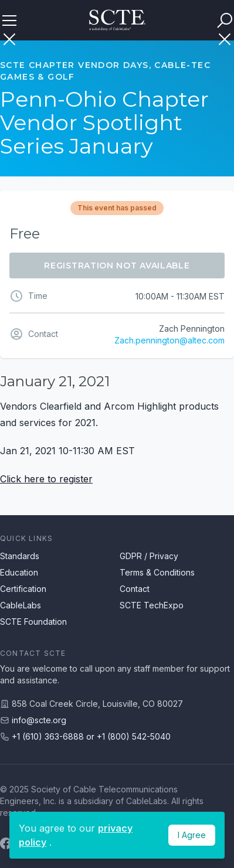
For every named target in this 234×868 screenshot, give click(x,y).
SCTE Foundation (33, 622)
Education (19, 572)
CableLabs (21, 605)
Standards (20, 556)
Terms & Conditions (157, 572)
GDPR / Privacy (149, 556)
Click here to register (46, 479)
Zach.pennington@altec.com (169, 340)
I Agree (192, 835)
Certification (23, 589)
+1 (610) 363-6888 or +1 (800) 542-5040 (91, 736)
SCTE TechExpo (152, 605)
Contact (135, 589)
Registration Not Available (117, 265)
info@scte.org (39, 720)
